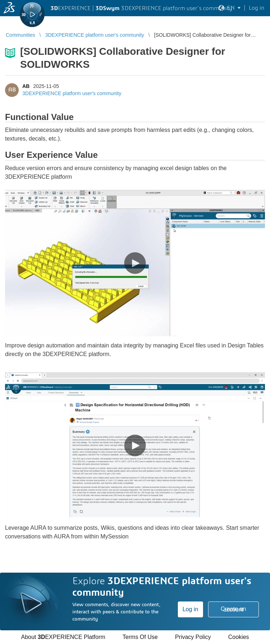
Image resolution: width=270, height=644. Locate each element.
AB (26, 86)
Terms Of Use (140, 637)
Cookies (239, 637)
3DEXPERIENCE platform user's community (72, 93)
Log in (190, 609)
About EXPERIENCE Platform (63, 637)
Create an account (233, 609)
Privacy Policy (193, 637)
